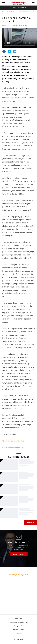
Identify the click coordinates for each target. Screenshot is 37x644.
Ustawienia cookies (19, 630)
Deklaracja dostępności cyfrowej (18, 622)
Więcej (30, 522)
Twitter (9, 52)
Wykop (15, 52)
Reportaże (9, 12)
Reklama (18, 633)
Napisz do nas (18, 554)
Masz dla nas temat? (20, 7)
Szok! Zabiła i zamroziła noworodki (26, 12)
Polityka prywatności (19, 626)
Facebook (4, 52)
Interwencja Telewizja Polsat (19, 575)
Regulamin (19, 619)
